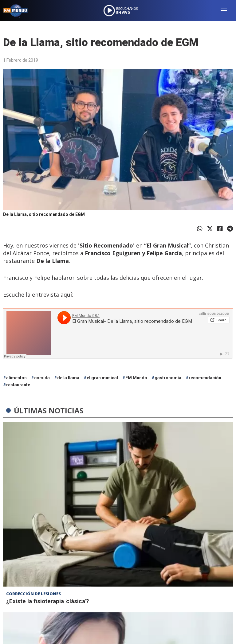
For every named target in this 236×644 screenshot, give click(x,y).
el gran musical (102, 378)
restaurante (18, 385)
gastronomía (168, 378)
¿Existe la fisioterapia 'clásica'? (47, 601)
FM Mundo (136, 378)
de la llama (68, 378)
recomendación (205, 378)
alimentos (16, 378)
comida (42, 378)
